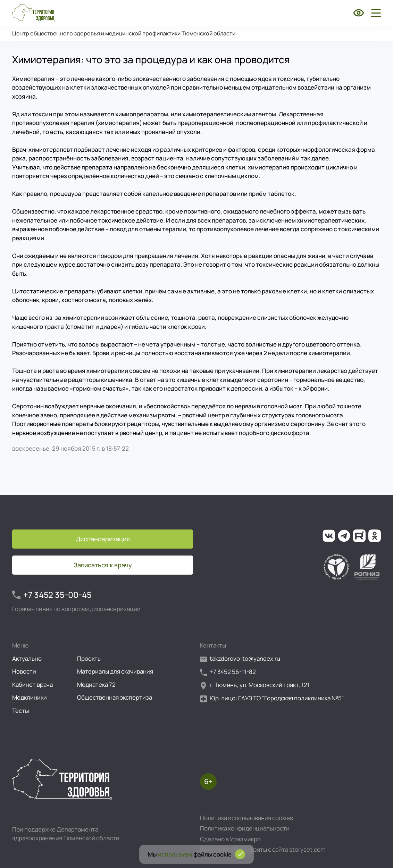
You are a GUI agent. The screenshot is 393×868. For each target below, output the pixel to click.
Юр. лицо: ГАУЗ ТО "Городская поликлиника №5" (272, 698)
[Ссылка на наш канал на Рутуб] (359, 536)
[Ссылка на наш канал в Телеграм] (344, 536)
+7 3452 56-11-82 (228, 672)
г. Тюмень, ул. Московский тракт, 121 (255, 685)
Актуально (27, 658)
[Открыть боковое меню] (375, 13)
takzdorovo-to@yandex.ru (240, 659)
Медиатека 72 (96, 685)
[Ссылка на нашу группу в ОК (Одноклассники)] (375, 536)
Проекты (89, 658)
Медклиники (30, 697)
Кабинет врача (32, 685)
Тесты (20, 711)
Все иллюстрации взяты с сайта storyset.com (263, 849)
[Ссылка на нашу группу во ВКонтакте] (329, 536)
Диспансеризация (103, 539)
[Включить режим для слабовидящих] (359, 13)
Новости (24, 671)
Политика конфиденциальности (245, 828)
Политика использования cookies (246, 818)
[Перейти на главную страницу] (34, 13)
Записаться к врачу (103, 565)
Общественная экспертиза (115, 697)
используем (175, 854)
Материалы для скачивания (115, 671)
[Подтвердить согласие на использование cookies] (240, 854)
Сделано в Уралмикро (230, 839)
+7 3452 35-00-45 (52, 595)
